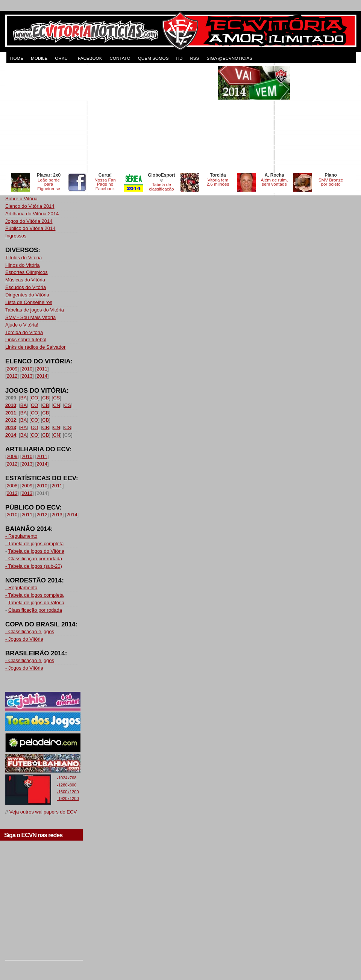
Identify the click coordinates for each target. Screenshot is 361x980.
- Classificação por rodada (34, 559)
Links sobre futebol (26, 340)
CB (46, 398)
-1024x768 (67, 778)
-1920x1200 (68, 799)
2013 (27, 376)
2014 (42, 376)
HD (179, 58)
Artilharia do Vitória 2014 (32, 214)
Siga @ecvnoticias (229, 58)
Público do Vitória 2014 (30, 228)
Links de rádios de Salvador (35, 347)
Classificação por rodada (35, 610)
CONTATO (120, 58)
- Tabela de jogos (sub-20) (34, 566)
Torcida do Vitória (24, 332)
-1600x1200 (68, 792)
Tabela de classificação (161, 187)
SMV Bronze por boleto (331, 182)
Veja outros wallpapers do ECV (43, 812)
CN (57, 405)
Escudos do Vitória (26, 287)
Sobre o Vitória (21, 199)
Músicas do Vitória (25, 280)
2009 (12, 369)
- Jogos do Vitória (24, 639)
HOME (17, 58)
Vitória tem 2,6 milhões (218, 182)
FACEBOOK (90, 58)
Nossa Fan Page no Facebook (105, 184)
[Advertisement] (111, 118)
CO (35, 398)
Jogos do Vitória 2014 (29, 221)
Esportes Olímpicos (27, 272)
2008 (12, 486)
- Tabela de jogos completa (34, 544)
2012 (12, 376)
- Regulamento (21, 536)
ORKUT (63, 58)
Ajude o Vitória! (22, 325)
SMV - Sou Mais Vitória (30, 317)
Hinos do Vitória (23, 265)
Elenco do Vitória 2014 (30, 206)
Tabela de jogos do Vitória (36, 551)
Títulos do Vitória (24, 258)
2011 (42, 369)
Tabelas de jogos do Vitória (35, 310)
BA (24, 398)
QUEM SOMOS (153, 58)
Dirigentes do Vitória (27, 295)
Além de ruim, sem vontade (274, 182)
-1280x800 (67, 785)
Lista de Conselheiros (29, 302)
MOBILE (39, 58)
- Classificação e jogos (30, 631)
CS (56, 398)
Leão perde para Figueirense (49, 184)
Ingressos (16, 236)
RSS (194, 58)
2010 (27, 369)
